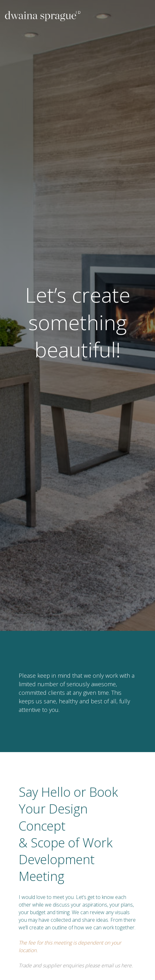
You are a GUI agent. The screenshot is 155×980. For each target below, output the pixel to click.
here (126, 965)
